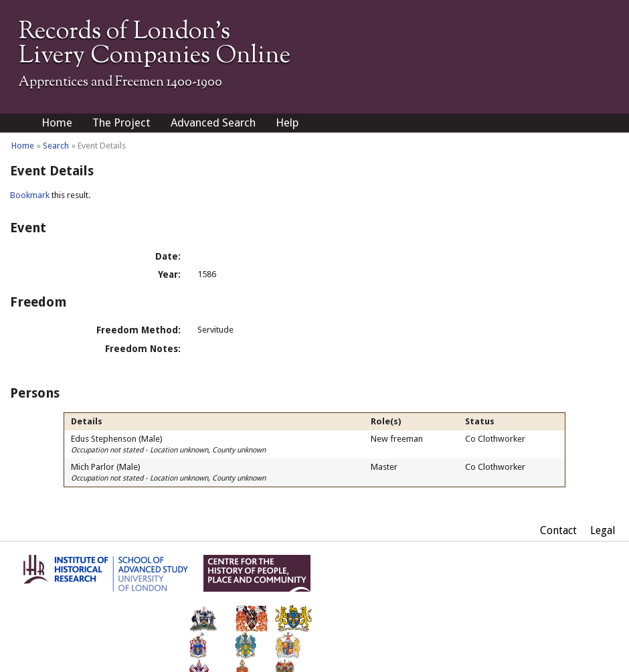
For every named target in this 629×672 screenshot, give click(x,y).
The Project (121, 122)
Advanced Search (213, 122)
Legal (603, 530)
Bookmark (30, 195)
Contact (558, 530)
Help (287, 122)
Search (56, 146)
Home (57, 122)
